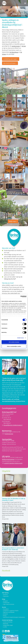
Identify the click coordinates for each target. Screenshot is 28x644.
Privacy (5, 616)
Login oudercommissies (9, 604)
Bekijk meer (12, 221)
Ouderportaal (6, 603)
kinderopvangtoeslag (8, 459)
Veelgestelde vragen (8, 625)
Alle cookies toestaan (14, 342)
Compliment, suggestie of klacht (11, 611)
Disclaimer (5, 614)
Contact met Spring (8, 622)
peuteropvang (16, 46)
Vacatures (5, 594)
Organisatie (6, 596)
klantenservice (9, 434)
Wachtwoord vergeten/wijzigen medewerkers (14, 617)
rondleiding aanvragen (10, 59)
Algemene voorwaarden (9, 612)
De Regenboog (14, 52)
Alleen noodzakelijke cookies (14, 346)
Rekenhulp (6, 624)
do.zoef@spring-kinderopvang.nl (13, 425)
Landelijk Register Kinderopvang (13, 463)
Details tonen (21, 338)
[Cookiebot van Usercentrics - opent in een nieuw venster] (20, 297)
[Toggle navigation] (25, 3)
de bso (24, 46)
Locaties (5, 627)
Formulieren (6, 609)
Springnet (5, 601)
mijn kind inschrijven (9, 63)
